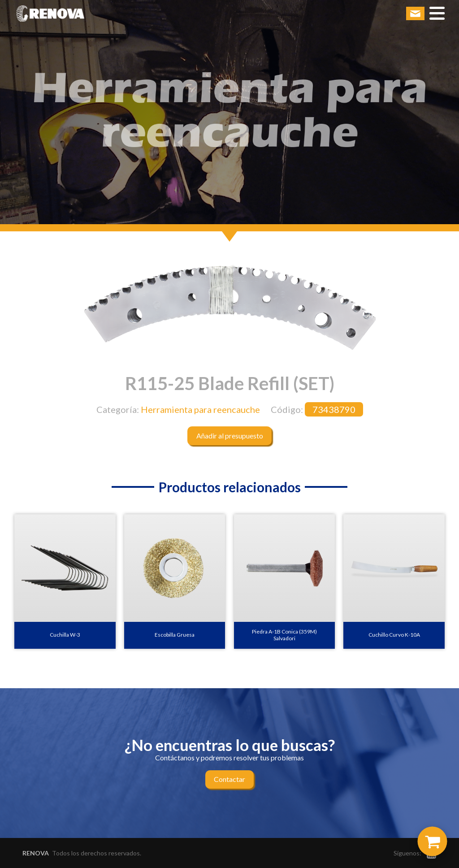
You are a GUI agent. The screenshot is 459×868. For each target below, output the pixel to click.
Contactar (229, 779)
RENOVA (36, 853)
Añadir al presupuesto (230, 436)
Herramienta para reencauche (200, 409)
